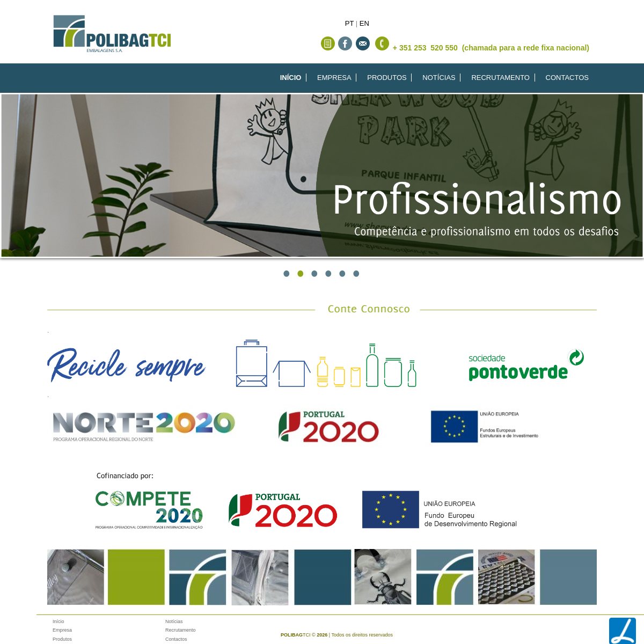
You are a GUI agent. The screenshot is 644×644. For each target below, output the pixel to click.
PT (349, 23)
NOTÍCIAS (439, 78)
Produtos (62, 639)
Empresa (62, 630)
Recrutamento (181, 630)
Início (58, 621)
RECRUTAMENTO (500, 78)
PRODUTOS (387, 78)
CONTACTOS (567, 78)
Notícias (174, 621)
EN (364, 23)
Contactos (176, 639)
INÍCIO (291, 78)
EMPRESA (334, 78)
